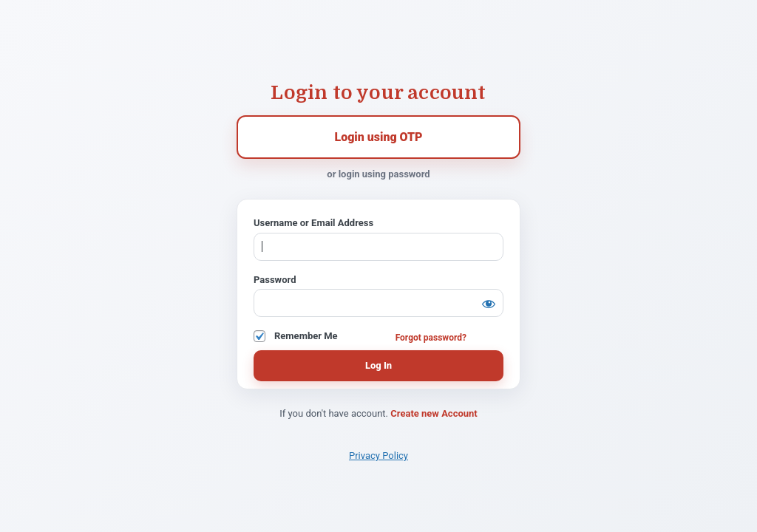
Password (275, 280)
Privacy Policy (378, 456)
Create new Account (434, 413)
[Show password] (489, 304)
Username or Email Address (313, 223)
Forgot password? (431, 338)
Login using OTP (378, 137)
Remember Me (306, 336)
